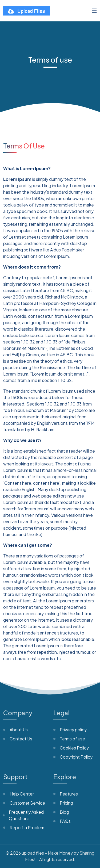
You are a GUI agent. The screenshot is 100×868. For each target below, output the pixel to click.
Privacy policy (73, 730)
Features (69, 794)
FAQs (65, 821)
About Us (19, 730)
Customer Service (27, 803)
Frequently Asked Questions (26, 815)
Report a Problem (27, 827)
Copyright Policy (76, 757)
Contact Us (21, 739)
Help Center (22, 794)
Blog (64, 812)
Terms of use (72, 739)
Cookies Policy (74, 748)
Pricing (66, 803)
